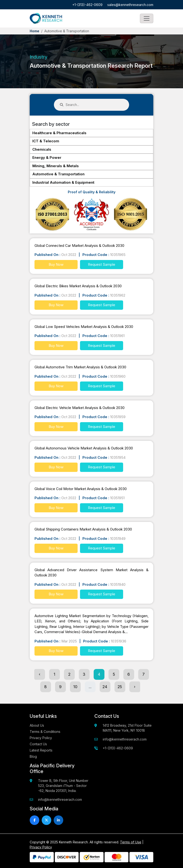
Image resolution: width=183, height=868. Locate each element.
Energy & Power (47, 158)
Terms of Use (131, 842)
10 (75, 687)
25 (120, 687)
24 (105, 687)
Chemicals (42, 149)
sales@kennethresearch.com (130, 5)
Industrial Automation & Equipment (63, 182)
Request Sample (102, 264)
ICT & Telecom (46, 141)
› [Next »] (135, 687)
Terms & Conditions (45, 732)
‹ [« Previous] (40, 674)
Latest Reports (41, 750)
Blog (33, 756)
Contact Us (38, 744)
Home (34, 31)
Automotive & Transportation (58, 174)
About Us (37, 725)
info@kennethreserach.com (125, 739)
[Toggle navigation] (147, 18)
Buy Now (56, 264)
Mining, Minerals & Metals (56, 166)
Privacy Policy (41, 738)
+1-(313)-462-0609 (87, 5)
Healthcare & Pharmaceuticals (59, 133)
